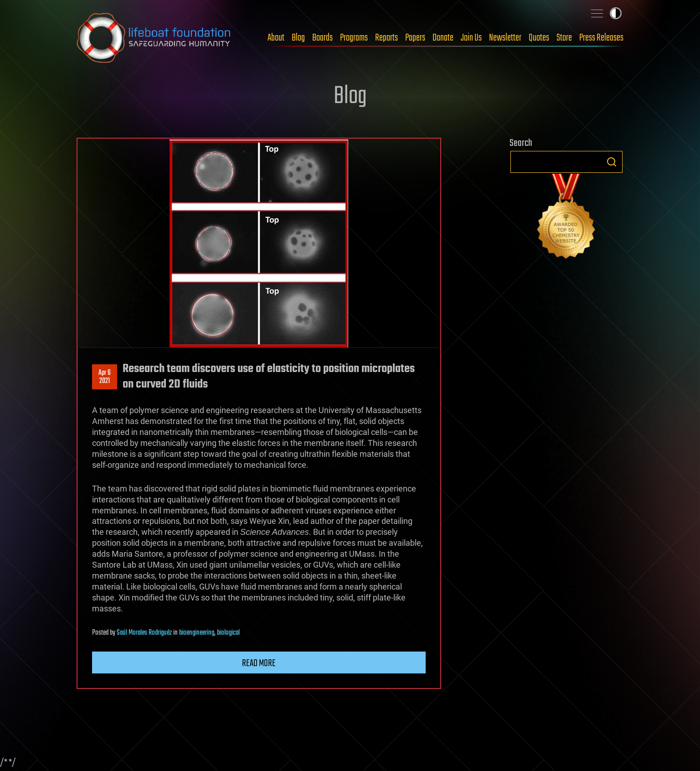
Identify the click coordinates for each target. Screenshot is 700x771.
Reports (386, 38)
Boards (322, 38)
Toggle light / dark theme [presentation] (616, 13)
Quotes (539, 38)
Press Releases (601, 38)
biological (228, 633)
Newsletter (505, 38)
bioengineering (197, 633)
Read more (259, 663)
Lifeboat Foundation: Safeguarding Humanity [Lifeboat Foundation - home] (154, 38)
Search (612, 162)
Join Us (471, 38)
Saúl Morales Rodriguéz (144, 633)
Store (564, 38)
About (276, 38)
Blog (298, 38)
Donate (443, 38)
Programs (354, 38)
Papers (415, 38)
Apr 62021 (105, 377)
